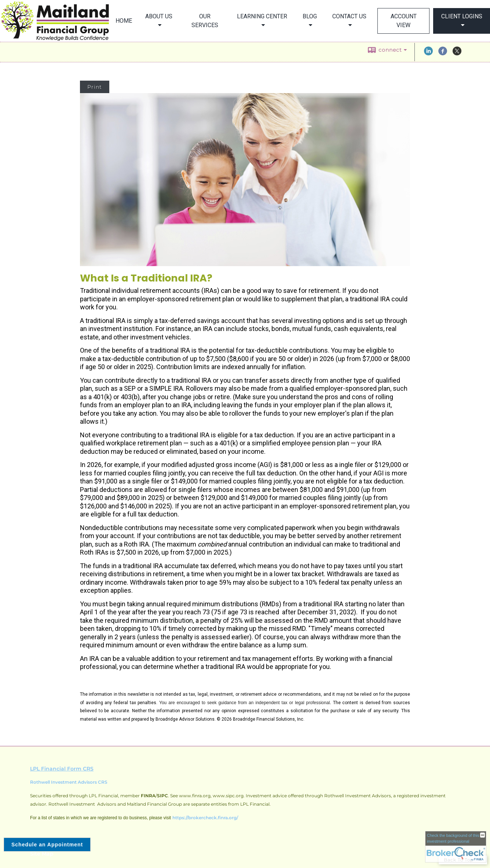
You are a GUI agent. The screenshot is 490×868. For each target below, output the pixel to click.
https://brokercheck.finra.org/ (205, 818)
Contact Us (349, 16)
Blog (310, 16)
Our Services (205, 21)
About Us (159, 16)
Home (124, 21)
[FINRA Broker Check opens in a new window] (456, 847)
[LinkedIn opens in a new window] (428, 54)
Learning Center (262, 16)
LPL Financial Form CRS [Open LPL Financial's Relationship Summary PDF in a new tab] (62, 769)
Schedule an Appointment (47, 845)
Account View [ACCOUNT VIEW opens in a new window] (404, 21)
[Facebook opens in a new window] (443, 54)
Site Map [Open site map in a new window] (42, 854)
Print (95, 87)
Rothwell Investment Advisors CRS (69, 782)
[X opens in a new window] (457, 54)
